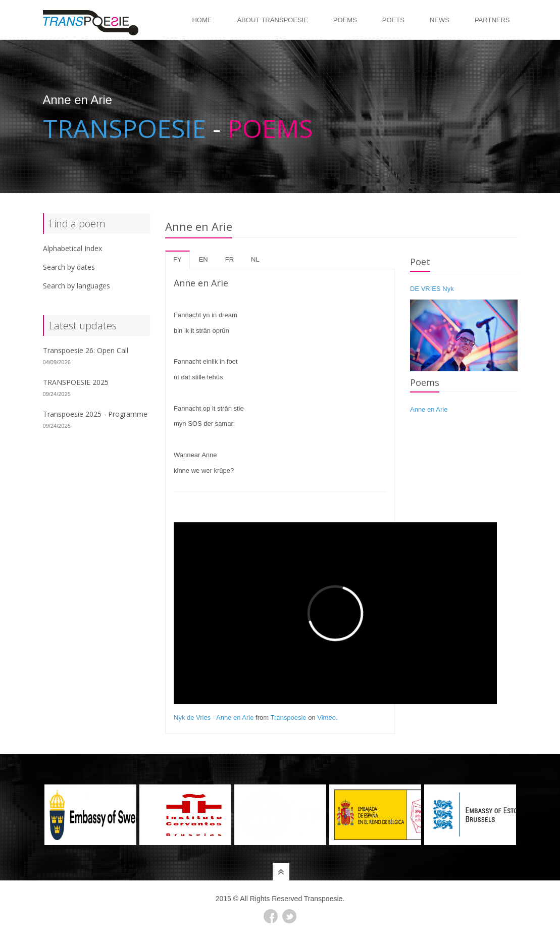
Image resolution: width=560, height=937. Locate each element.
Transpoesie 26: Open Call (86, 350)
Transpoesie (289, 718)
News (440, 20)
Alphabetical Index (72, 248)
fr (230, 259)
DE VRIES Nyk (432, 289)
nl (255, 259)
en (203, 259)
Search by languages (77, 286)
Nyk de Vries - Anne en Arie (214, 718)
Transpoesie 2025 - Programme (95, 414)
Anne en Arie (429, 409)
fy (177, 259)
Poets (393, 20)
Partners (492, 20)
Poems (345, 20)
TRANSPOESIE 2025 (76, 382)
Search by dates (69, 267)
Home (202, 20)
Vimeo (326, 718)
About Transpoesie (272, 20)
